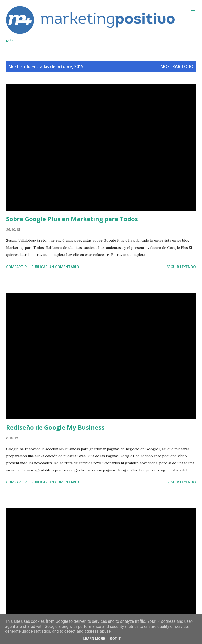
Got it (115, 639)
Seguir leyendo (181, 267)
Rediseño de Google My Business (55, 427)
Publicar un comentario (55, 267)
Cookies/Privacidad (90, 41)
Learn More (94, 639)
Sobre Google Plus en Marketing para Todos (72, 219)
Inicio (124, 41)
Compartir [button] (16, 267)
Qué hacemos (18, 41)
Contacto (52, 41)
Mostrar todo (177, 66)
